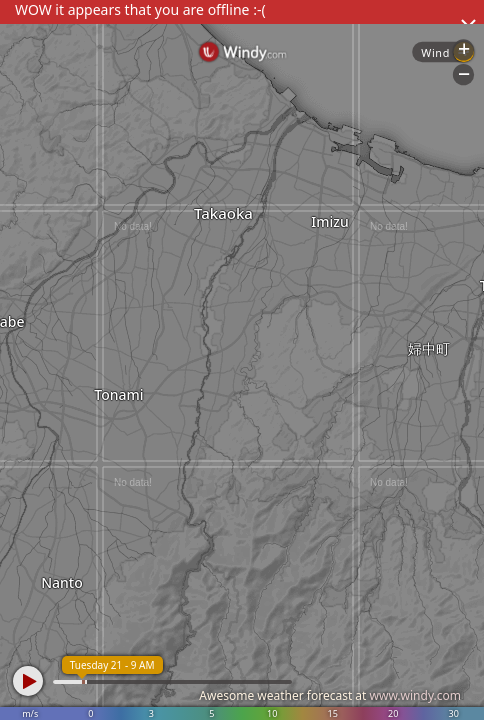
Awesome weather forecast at (330, 695)
